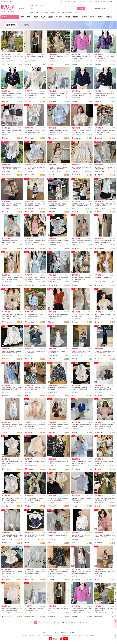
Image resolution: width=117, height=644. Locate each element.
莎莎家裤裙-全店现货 (55, 12)
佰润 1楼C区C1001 (7, 282)
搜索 (81, 9)
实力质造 (67, 17)
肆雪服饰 (53, 212)
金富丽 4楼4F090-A (77, 355)
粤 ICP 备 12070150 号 (48, 635)
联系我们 (73, 632)
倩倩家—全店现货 (31, 432)
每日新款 (59, 17)
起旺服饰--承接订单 (77, 580)
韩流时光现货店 (54, 469)
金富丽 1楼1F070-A (77, 135)
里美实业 (99, 212)
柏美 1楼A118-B (29, 502)
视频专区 (92, 17)
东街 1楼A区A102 (53, 392)
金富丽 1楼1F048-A (30, 245)
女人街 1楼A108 (76, 502)
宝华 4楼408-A (52, 466)
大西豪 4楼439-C (76, 245)
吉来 (75, 396)
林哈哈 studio (54, 101)
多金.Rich (76, 212)
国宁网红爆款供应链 (8, 285)
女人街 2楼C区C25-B (8, 61)
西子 (28, 396)
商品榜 (43, 17)
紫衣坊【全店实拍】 (6, 506)
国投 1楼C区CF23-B (100, 429)
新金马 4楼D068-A (7, 539)
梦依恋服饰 (75, 65)
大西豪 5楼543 (52, 245)
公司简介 (44, 632)
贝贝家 (52, 322)
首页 (62, 2)
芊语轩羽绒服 (31, 249)
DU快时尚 (5, 249)
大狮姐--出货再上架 (101, 359)
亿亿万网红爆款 (8, 212)
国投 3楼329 (5, 466)
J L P (52, 543)
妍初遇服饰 (100, 543)
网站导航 (104, 2)
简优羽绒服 (7, 175)
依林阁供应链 (77, 469)
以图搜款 (42, 6)
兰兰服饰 (29, 506)
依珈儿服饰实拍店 (31, 212)
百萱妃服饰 (100, 138)
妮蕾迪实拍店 (6, 65)
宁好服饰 (6, 359)
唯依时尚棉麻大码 (8, 543)
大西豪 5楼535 (52, 98)
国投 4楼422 (75, 539)
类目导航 (4, 17)
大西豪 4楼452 (75, 208)
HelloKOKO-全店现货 (54, 175)
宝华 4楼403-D (52, 319)
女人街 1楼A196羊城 (7, 576)
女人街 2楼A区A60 (100, 502)
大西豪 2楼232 (52, 208)
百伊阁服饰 (7, 469)
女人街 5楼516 (99, 392)
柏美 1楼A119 (6, 208)
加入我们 (63, 632)
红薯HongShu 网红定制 (101, 396)
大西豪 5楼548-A (30, 576)
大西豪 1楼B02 (52, 429)
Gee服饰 (76, 322)
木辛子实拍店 (31, 175)
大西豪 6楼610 (75, 429)
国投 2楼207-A (6, 392)
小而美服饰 (75, 506)
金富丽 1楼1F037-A (30, 135)
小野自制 (53, 432)
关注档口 (101, 17)
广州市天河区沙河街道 (54, 171)
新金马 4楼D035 (53, 576)
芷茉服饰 (99, 469)
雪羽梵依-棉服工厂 (77, 138)
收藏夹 (75, 2)
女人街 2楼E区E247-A (8, 502)
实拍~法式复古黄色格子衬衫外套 (103, 278)
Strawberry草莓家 (31, 469)
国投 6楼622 (5, 245)
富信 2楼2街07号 (53, 539)
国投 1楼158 (28, 282)
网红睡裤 (32, 12)
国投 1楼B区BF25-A (30, 429)
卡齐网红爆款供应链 (31, 285)
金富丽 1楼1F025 (6, 171)
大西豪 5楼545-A (99, 135)
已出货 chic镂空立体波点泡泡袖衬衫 (58, 535)
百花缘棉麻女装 (52, 580)
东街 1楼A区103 (99, 245)
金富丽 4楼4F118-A (30, 208)
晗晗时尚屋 (76, 249)
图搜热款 (76, 17)
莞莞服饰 (4, 432)
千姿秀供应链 (31, 138)
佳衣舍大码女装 (101, 506)
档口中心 (82, 2)
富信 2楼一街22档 (76, 319)
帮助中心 (96, 2)
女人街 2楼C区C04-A (8, 355)
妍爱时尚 (53, 359)
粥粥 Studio (30, 580)
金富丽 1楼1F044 (99, 171)
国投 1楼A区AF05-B (100, 355)
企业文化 (54, 632)
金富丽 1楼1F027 (6, 319)
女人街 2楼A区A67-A (100, 466)
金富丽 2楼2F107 (53, 502)
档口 (37, 6)
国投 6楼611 (28, 355)
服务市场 (109, 17)
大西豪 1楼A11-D (76, 171)
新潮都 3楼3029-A (53, 61)
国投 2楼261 (5, 135)
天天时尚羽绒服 (8, 322)
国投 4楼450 (75, 392)
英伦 (37, 12)
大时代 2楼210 (6, 429)
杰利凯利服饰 (100, 249)
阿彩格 (73, 543)
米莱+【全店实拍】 (54, 249)
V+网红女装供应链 (77, 285)
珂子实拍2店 (100, 285)
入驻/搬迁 (97, 9)
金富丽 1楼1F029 (30, 319)
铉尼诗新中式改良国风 (8, 580)
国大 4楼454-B (75, 282)
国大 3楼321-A (99, 539)
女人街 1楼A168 (76, 576)
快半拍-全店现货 (54, 138)
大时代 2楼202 (52, 282)
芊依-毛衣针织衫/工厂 (67, 12)
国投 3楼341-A (29, 539)
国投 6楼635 (28, 171)
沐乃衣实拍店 (77, 175)
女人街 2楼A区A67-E (77, 61)
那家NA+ (76, 432)
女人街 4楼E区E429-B (101, 576)
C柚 (98, 322)
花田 (98, 580)
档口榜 (36, 17)
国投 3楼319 (28, 392)
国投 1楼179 (98, 319)
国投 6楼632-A (52, 135)
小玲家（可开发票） (101, 175)
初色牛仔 (29, 359)
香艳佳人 (29, 543)
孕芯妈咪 (77, 12)
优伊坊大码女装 (44, 12)
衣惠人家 (6, 138)
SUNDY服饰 (53, 285)
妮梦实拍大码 (54, 506)
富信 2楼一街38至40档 (101, 208)
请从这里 (6, 2)
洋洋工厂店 (7, 616)
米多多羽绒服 (31, 322)
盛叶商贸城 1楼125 (77, 466)
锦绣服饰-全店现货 (101, 432)
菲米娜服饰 (7, 396)
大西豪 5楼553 (6, 613)
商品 (32, 6)
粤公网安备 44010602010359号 (64, 635)
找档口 (29, 17)
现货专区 (51, 17)
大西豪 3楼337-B (53, 355)
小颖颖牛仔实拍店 (54, 396)
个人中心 (68, 2)
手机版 (90, 2)
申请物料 (104, 9)
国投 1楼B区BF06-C (100, 282)
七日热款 (84, 17)
